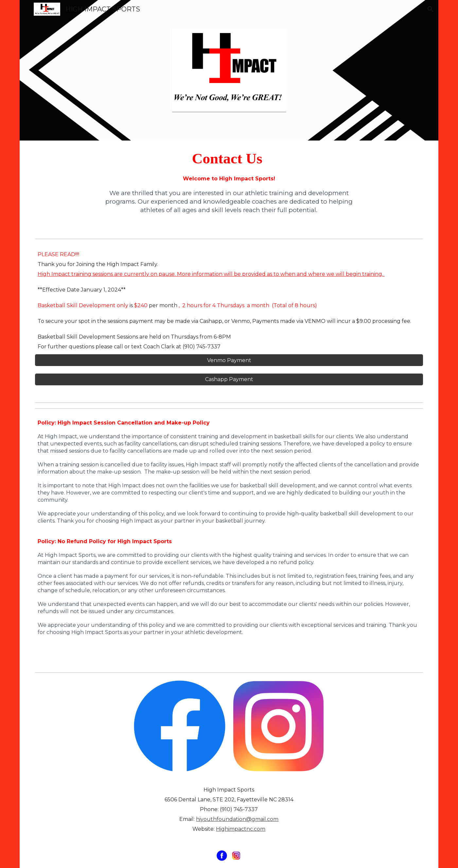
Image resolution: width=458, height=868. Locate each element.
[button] (431, 9)
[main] (229, 159)
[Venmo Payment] (229, 360)
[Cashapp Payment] (229, 379)
